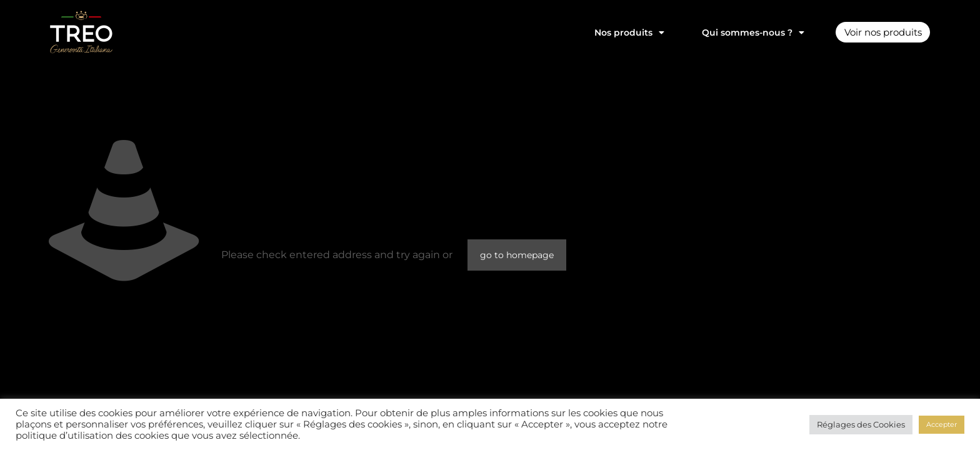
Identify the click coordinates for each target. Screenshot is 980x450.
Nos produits (621, 32)
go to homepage (517, 255)
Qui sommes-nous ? (745, 32)
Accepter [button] (942, 424)
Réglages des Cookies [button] (861, 424)
